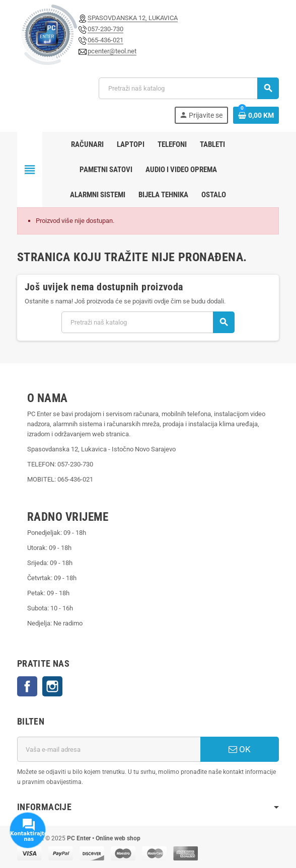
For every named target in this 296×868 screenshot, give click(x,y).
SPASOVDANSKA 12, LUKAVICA (133, 18)
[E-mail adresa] (109, 749)
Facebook (27, 686)
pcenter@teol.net (112, 51)
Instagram (52, 686)
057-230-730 (105, 29)
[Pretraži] (189, 88)
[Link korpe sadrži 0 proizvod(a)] (256, 115)
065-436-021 (105, 40)
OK (240, 749)
